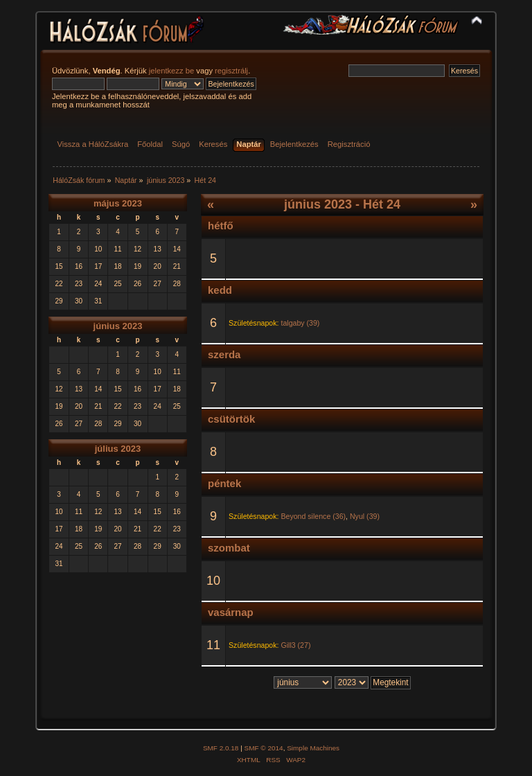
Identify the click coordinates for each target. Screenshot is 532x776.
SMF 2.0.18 (221, 748)
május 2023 (118, 203)
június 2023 (118, 326)
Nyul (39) (365, 516)
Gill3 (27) (295, 645)
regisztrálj (231, 71)
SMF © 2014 (264, 748)
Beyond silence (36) (313, 516)
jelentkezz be (171, 71)
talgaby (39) (300, 323)
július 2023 (118, 449)
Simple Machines (313, 748)
